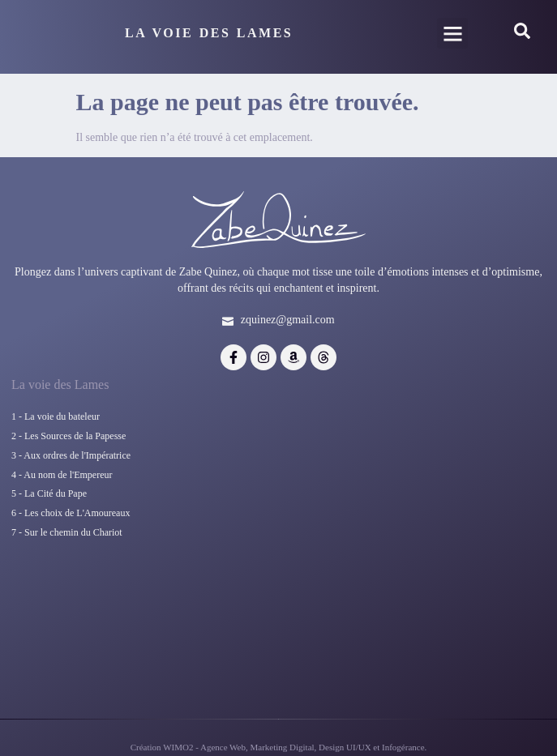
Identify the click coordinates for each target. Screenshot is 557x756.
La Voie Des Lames (209, 30)
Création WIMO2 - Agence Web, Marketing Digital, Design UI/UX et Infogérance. (279, 749)
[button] (452, 30)
